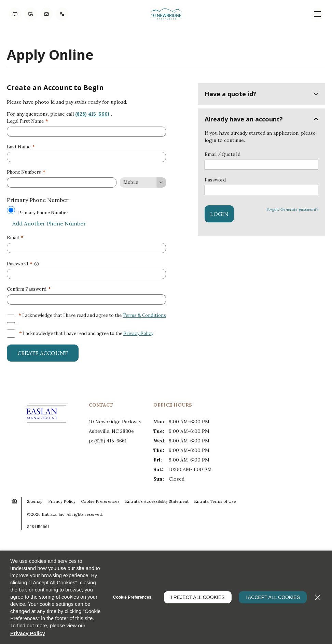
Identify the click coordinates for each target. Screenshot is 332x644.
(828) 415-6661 (92, 114)
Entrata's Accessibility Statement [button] (157, 501)
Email (15, 238)
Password (215, 180)
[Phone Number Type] (143, 182)
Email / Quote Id (223, 154)
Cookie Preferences (132, 597)
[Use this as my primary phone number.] (11, 210)
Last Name (21, 147)
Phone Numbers (26, 172)
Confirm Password (29, 289)
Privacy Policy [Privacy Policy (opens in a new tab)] (138, 333)
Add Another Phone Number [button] (46, 223)
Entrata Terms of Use (215, 501)
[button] (15, 14)
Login (219, 214)
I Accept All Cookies (273, 597)
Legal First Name (27, 121)
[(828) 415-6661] (62, 14)
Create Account (43, 353)
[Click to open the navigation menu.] (317, 14)
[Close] (318, 597)
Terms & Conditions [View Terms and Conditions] (144, 315)
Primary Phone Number (43, 213)
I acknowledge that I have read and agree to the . (92, 319)
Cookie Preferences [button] (100, 501)
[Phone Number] (62, 182)
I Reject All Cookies (198, 597)
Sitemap (35, 501)
